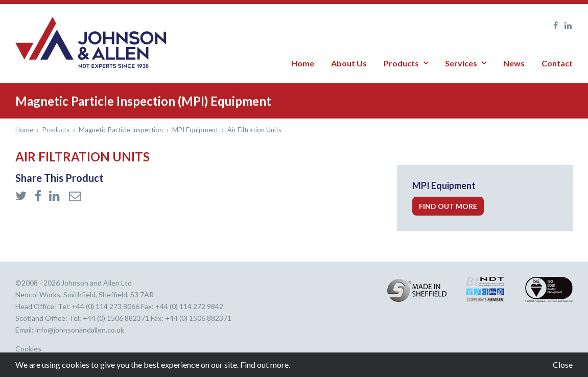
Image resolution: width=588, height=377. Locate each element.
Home (303, 63)
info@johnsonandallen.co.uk (80, 330)
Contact (557, 63)
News (514, 63)
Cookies (28, 349)
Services (461, 63)
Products (401, 63)
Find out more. (265, 364)
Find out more (448, 206)
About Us (349, 63)
